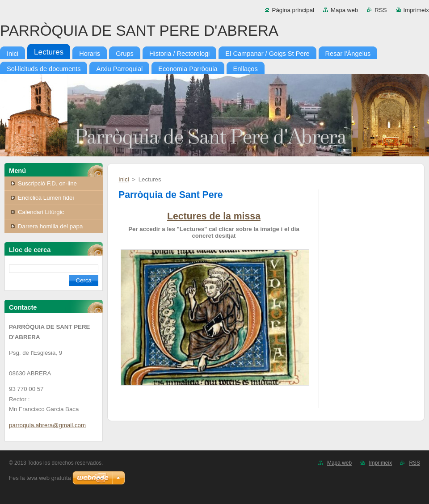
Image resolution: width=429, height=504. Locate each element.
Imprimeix (416, 10)
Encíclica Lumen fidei (46, 198)
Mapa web (344, 10)
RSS (381, 10)
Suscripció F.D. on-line (47, 183)
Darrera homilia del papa (50, 226)
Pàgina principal (293, 10)
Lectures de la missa (214, 216)
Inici (124, 179)
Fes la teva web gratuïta (40, 478)
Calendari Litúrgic (41, 212)
